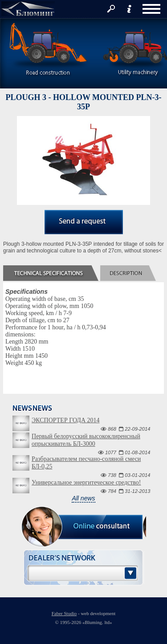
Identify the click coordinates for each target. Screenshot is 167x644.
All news (83, 498)
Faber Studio (64, 613)
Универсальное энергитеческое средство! (86, 482)
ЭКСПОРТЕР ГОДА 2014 (65, 420)
